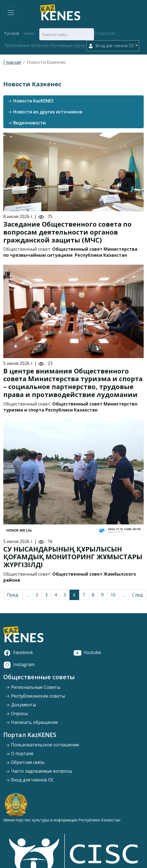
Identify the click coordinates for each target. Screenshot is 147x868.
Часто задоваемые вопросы (39, 771)
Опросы (17, 713)
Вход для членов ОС (30, 780)
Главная (12, 62)
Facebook (18, 652)
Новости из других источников (45, 112)
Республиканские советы (35, 696)
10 (113, 595)
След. (138, 595)
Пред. (13, 595)
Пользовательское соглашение (42, 745)
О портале (104, 33)
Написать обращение (32, 722)
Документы (21, 705)
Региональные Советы (33, 687)
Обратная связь (25, 762)
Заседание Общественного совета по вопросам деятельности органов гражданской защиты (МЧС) (67, 232)
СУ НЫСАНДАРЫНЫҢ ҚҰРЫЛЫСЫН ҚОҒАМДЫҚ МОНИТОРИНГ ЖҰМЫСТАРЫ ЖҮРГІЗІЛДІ (73, 557)
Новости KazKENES (31, 101)
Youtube (87, 652)
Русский (12, 33)
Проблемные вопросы (26, 45)
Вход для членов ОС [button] (111, 46)
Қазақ (29, 33)
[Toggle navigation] (11, 13)
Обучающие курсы (67, 45)
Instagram (19, 664)
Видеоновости (27, 123)
